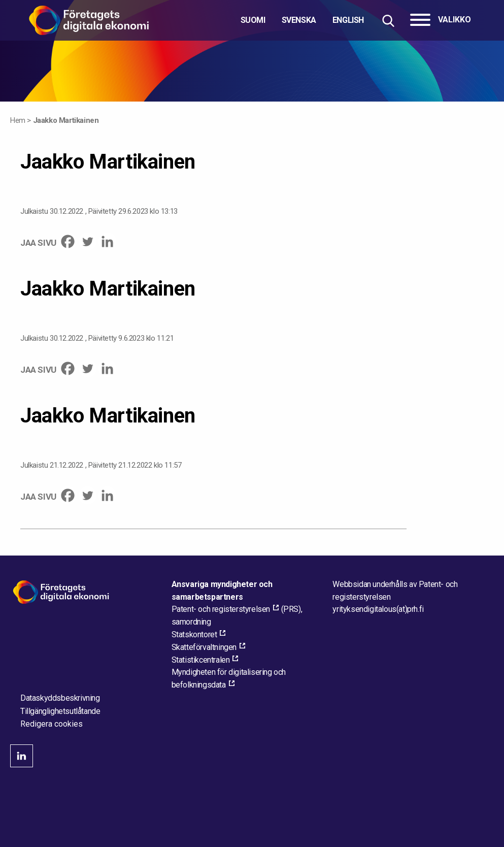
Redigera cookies (52, 724)
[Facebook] (68, 241)
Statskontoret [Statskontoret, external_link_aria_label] (194, 634)
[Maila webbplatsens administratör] (378, 609)
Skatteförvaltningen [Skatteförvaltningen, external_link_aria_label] (204, 647)
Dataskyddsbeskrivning (60, 698)
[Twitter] (88, 241)
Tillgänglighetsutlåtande (60, 711)
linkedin (22, 756)
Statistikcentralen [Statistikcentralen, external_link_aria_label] (201, 660)
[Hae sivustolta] (388, 21)
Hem (18, 120)
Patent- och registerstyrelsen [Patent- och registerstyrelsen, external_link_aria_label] (221, 609)
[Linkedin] (107, 241)
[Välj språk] (302, 20)
